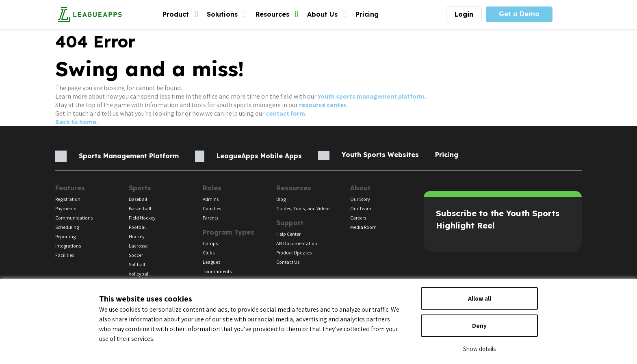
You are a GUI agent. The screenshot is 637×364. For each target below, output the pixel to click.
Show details (479, 349)
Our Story (360, 199)
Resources (277, 14)
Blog (281, 199)
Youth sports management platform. (372, 96)
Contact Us (288, 262)
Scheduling (67, 227)
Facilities (65, 255)
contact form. (286, 113)
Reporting (65, 236)
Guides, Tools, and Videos (303, 208)
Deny (479, 326)
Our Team (361, 208)
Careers (358, 218)
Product (180, 14)
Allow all (480, 298)
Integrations (68, 246)
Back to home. (77, 122)
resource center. (323, 105)
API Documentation (297, 243)
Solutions (227, 14)
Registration (68, 199)
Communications (74, 218)
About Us (327, 14)
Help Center (288, 234)
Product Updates (294, 253)
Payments (66, 208)
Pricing (367, 14)
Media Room (363, 227)
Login (464, 14)
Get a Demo (519, 14)
